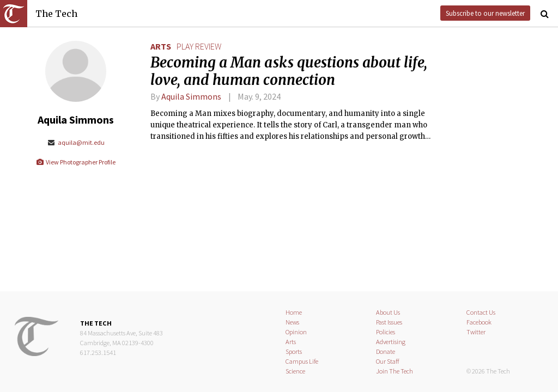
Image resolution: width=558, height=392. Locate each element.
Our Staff (388, 361)
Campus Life (302, 361)
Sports (294, 351)
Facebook (479, 322)
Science (295, 371)
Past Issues (389, 322)
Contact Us (481, 312)
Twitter (476, 332)
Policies (386, 332)
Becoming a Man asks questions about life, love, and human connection (289, 71)
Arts (161, 46)
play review (199, 46)
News (292, 322)
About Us (388, 312)
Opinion (296, 332)
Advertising (391, 342)
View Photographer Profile (75, 162)
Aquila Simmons (191, 96)
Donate (386, 351)
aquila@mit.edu (76, 142)
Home (294, 312)
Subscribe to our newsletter (485, 13)
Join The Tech (395, 371)
